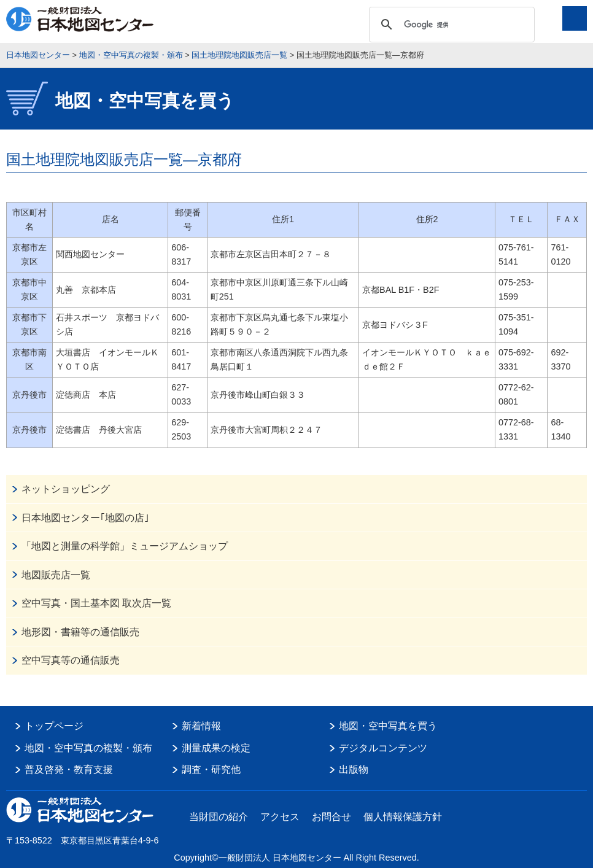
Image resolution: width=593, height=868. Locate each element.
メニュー (575, 18)
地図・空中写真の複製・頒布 (88, 748)
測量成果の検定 (216, 748)
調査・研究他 (211, 769)
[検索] (450, 25)
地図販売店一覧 (56, 575)
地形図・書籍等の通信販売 (80, 632)
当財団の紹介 (219, 817)
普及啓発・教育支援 (69, 769)
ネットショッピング (66, 489)
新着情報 (201, 726)
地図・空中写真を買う (388, 726)
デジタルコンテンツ (383, 748)
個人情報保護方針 (403, 817)
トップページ (54, 726)
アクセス (280, 817)
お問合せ (331, 817)
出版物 (354, 769)
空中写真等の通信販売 (71, 660)
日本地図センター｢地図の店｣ (85, 518)
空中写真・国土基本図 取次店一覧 (96, 603)
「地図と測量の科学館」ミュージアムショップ (125, 546)
